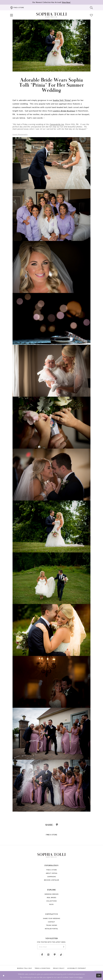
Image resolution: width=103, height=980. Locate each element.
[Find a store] (17, 7)
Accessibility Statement (77, 968)
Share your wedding (52, 918)
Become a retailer (52, 880)
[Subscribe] (64, 947)
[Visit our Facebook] (42, 955)
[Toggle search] (91, 8)
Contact (51, 922)
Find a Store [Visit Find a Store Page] (52, 835)
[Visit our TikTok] (61, 955)
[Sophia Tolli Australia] (51, 15)
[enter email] (51, 947)
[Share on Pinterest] (57, 825)
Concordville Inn (57, 124)
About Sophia (52, 873)
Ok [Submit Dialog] (99, 976)
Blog (51, 904)
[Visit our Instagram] (48, 955)
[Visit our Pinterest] (55, 955)
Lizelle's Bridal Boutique (64, 111)
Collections (52, 901)
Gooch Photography (20, 134)
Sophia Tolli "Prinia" (62, 100)
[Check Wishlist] (91, 15)
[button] (12, 15)
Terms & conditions (42, 968)
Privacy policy (59, 968)
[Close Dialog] (4, 976)
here (81, 977)
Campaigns (52, 877)
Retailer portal (51, 929)
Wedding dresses (52, 894)
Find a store (52, 870)
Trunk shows (52, 925)
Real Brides (52, 897)
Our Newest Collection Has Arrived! (51, 2)
